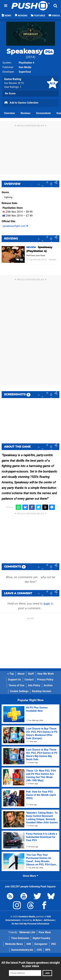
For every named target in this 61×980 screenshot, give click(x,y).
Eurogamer (41, 944)
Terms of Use (17, 685)
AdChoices (49, 920)
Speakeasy (30, 51)
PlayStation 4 (26, 63)
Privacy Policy (45, 680)
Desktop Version (42, 691)
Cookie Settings (19, 691)
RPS (48, 950)
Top (11, 674)
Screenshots (43, 113)
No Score (10, 93)
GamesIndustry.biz (22, 950)
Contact (29, 680)
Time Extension (20, 938)
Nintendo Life (27, 932)
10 (20, 260)
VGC (54, 944)
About (21, 674)
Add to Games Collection (21, 103)
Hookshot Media (27, 917)
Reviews (26, 113)
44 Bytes (37, 920)
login (47, 604)
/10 (21, 83)
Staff (31, 674)
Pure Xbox (45, 932)
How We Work (46, 674)
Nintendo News (14, 944)
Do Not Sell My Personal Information (30, 924)
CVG (39, 950)
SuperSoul (25, 72)
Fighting (8, 197)
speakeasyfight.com (15, 226)
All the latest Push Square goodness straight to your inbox (31, 964)
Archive (48, 685)
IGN (29, 944)
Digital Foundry (41, 938)
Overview (10, 113)
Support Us (14, 680)
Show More (30, 876)
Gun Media (25, 67)
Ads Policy (34, 685)
